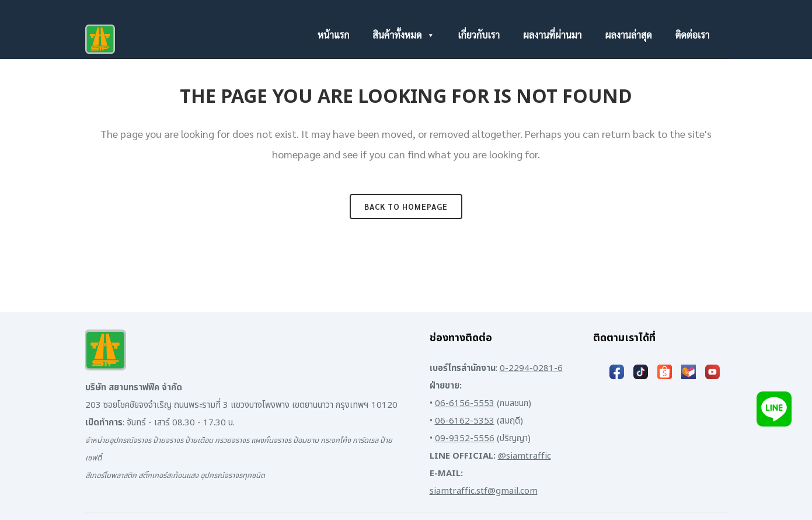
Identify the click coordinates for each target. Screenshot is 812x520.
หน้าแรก (333, 35)
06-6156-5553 (465, 403)
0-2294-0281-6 (531, 368)
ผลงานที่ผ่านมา (552, 35)
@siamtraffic (525, 456)
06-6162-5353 (465, 421)
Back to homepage (406, 207)
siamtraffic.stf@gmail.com (484, 491)
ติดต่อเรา (693, 35)
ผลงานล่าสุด (628, 35)
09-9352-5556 (465, 438)
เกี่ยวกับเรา (479, 35)
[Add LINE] (774, 409)
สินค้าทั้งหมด (403, 35)
